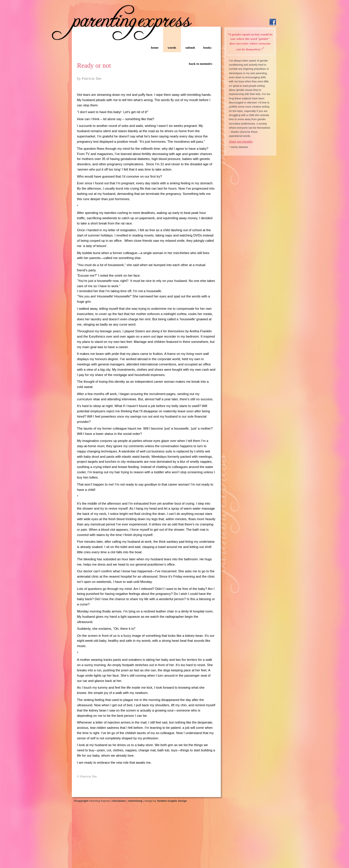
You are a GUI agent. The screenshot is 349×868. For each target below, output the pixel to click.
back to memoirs (201, 64)
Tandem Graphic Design (172, 801)
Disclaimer (119, 801)
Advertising (135, 801)
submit (190, 47)
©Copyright (81, 801)
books (207, 47)
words (172, 47)
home (155, 47)
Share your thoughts (241, 142)
